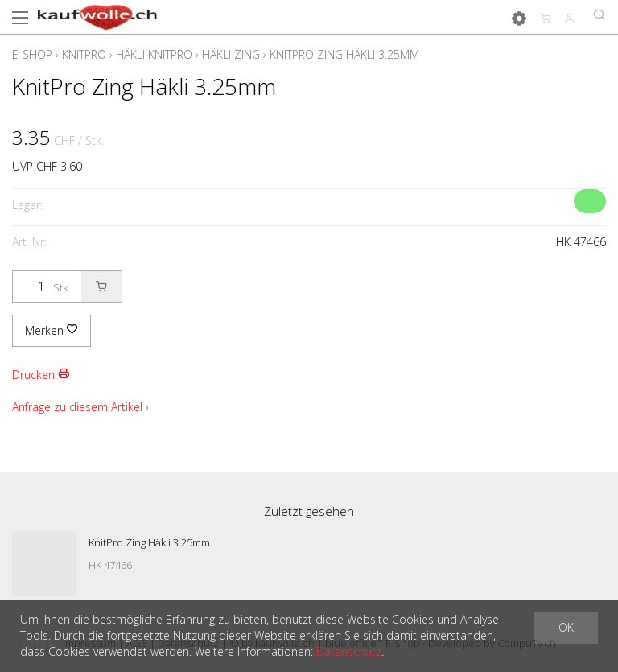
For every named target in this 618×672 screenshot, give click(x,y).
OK (566, 627)
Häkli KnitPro (154, 54)
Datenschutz (349, 651)
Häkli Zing (231, 54)
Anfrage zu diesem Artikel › (80, 407)
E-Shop (32, 54)
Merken (51, 330)
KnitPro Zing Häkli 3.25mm (344, 54)
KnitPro (84, 54)
